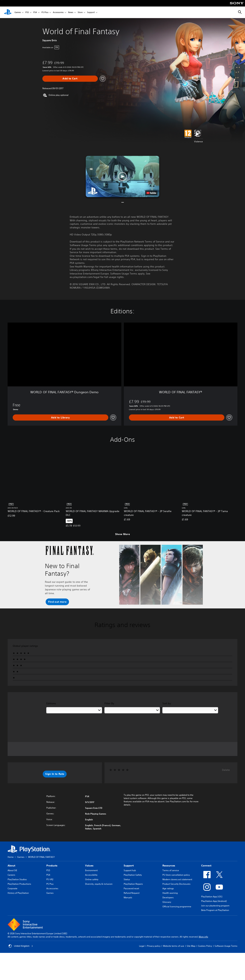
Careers (11, 875)
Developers (168, 897)
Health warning (170, 893)
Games (18, 12)
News (71, 12)
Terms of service (171, 870)
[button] (123, 176)
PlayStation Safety (133, 875)
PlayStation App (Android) (214, 901)
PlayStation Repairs (133, 884)
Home (11, 857)
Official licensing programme (177, 906)
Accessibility (91, 875)
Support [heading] (129, 866)
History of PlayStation (18, 893)
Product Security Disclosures (176, 884)
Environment (91, 870)
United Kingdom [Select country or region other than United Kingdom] (21, 946)
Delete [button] (226, 770)
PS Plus (45, 12)
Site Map (191, 946)
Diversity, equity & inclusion (99, 884)
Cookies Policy (205, 946)
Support (91, 12)
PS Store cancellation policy (176, 875)
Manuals (128, 897)
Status (127, 879)
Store (80, 12)
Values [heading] (89, 866)
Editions (51, 703)
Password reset (131, 888)
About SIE (12, 870)
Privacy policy (154, 946)
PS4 (35, 12)
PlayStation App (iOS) (212, 897)
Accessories (58, 12)
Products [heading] (52, 866)
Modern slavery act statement (177, 879)
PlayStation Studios (17, 879)
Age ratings (168, 888)
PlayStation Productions (19, 884)
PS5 (27, 12)
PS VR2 (50, 879)
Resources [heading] (169, 866)
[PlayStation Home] (8, 12)
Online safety (92, 879)
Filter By (109, 703)
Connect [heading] (206, 866)
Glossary (167, 902)
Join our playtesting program (215, 906)
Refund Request (132, 893)
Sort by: (167, 703)
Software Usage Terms (226, 946)
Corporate (12, 888)
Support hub (130, 870)
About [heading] (11, 866)
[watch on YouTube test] (151, 193)
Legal (142, 946)
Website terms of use (174, 946)
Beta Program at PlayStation (215, 910)
